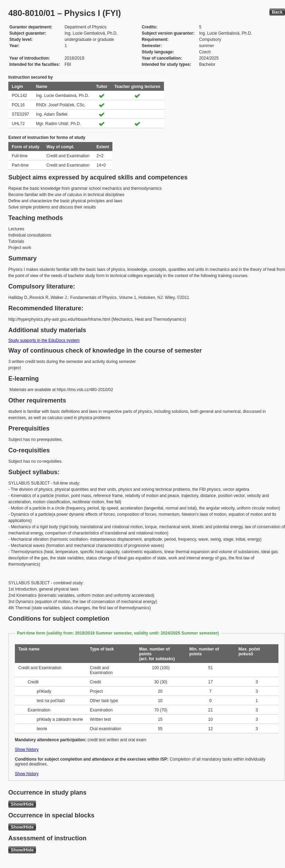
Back (277, 12)
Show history (27, 750)
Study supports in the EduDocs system (44, 340)
